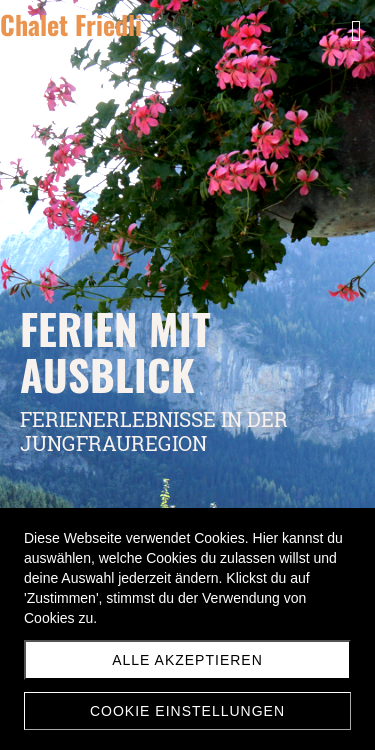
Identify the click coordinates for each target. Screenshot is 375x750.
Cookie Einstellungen (187, 711)
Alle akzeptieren (187, 660)
